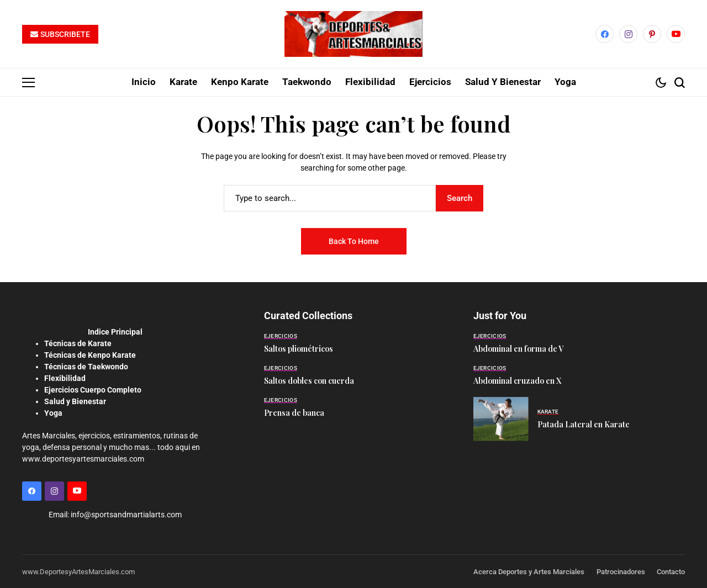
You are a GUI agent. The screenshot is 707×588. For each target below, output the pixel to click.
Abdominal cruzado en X (517, 380)
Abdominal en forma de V (518, 348)
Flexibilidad (65, 378)
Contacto (671, 571)
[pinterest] (652, 34)
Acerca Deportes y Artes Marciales (529, 571)
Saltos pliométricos (299, 348)
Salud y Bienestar (75, 401)
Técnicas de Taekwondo (86, 366)
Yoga (53, 412)
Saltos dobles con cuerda (309, 380)
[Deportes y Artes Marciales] (353, 34)
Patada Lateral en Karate (584, 424)
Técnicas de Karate (78, 343)
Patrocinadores (621, 571)
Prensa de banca (294, 412)
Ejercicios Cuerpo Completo (93, 389)
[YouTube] (676, 34)
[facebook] (605, 34)
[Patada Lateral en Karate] (501, 419)
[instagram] (628, 34)
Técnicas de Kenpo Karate (90, 354)
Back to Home (354, 241)
